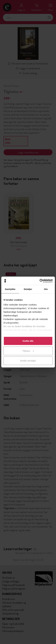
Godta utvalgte (28, 361)
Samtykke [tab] (10, 289)
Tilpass (28, 351)
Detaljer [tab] (28, 289)
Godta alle (28, 341)
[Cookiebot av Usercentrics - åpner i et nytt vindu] (40, 281)
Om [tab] (46, 289)
